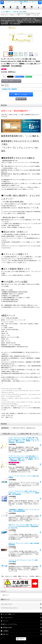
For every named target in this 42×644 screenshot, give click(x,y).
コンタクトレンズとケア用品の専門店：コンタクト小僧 (21, 3)
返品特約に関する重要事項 (9, 89)
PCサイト (22, 639)
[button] (2, 3)
